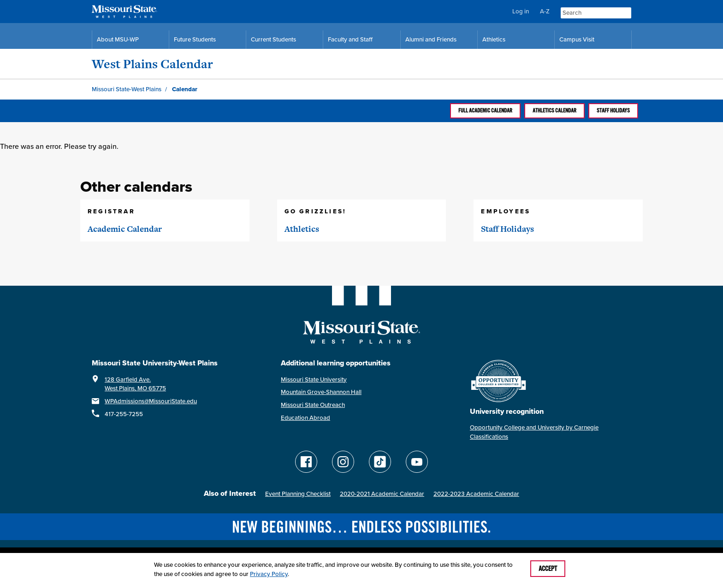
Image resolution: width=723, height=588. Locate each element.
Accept (548, 569)
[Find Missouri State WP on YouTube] (417, 462)
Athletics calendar (554, 111)
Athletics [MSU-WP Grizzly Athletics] (494, 39)
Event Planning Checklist (298, 494)
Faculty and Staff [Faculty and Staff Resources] (350, 39)
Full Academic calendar (485, 111)
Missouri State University (314, 379)
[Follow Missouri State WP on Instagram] (343, 462)
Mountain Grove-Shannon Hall (321, 392)
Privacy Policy (269, 574)
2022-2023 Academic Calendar (476, 494)
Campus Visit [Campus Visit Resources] (577, 39)
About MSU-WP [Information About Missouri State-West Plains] (118, 39)
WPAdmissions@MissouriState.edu (151, 401)
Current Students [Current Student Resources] (273, 39)
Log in (521, 11)
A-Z (545, 11)
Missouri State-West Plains (127, 89)
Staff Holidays (613, 111)
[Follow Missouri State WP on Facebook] (306, 462)
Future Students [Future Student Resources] (195, 39)
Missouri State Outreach (313, 405)
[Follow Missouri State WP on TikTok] (380, 462)
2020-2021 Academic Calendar (382, 494)
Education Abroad (305, 418)
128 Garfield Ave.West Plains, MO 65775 (135, 384)
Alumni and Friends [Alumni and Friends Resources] (431, 39)
